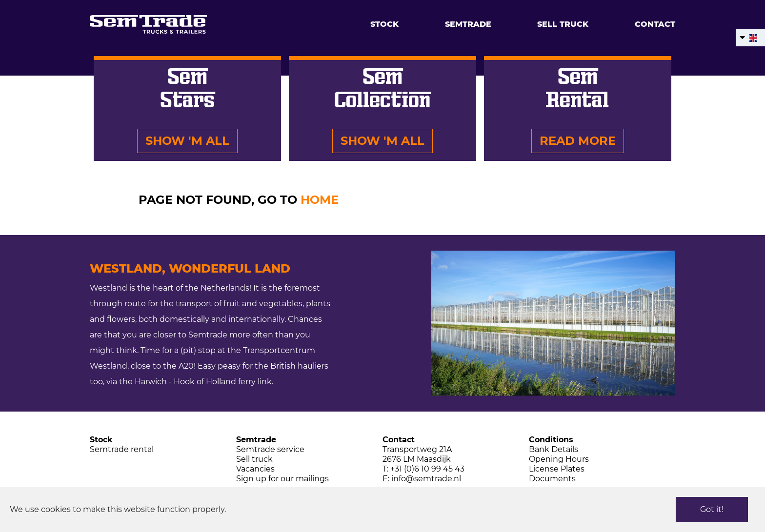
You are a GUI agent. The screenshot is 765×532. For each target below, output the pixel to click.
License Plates (557, 469)
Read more (578, 141)
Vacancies (255, 469)
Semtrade (468, 24)
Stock (384, 24)
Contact (655, 24)
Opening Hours (559, 459)
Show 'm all (187, 141)
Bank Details (554, 449)
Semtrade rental (122, 449)
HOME (320, 200)
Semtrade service (270, 449)
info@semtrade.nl (426, 479)
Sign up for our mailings (282, 479)
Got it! (712, 509)
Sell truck (563, 24)
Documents (552, 479)
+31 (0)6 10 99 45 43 (427, 469)
